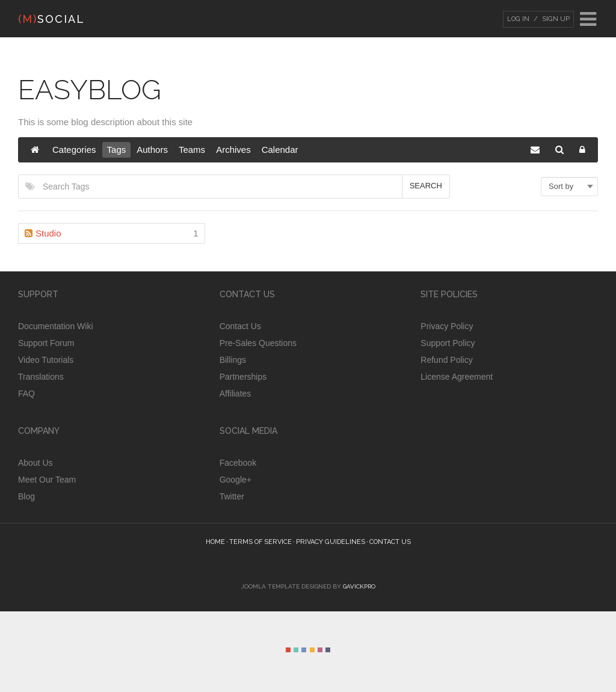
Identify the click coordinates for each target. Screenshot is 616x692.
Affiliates (236, 394)
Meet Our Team (47, 480)
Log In (518, 19)
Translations (41, 377)
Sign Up (555, 19)
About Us (35, 463)
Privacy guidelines (331, 542)
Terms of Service (260, 542)
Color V (320, 650)
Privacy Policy (447, 326)
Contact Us (240, 326)
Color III (304, 650)
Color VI (328, 650)
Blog (26, 496)
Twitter (232, 496)
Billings (233, 360)
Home (215, 542)
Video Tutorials (46, 360)
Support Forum (46, 343)
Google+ (236, 480)
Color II (296, 650)
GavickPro (359, 586)
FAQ (26, 394)
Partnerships (243, 377)
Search (426, 186)
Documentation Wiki (56, 326)
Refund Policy (446, 360)
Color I (288, 650)
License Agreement (457, 377)
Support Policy (448, 343)
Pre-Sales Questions (258, 343)
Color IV (312, 650)
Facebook (238, 463)
